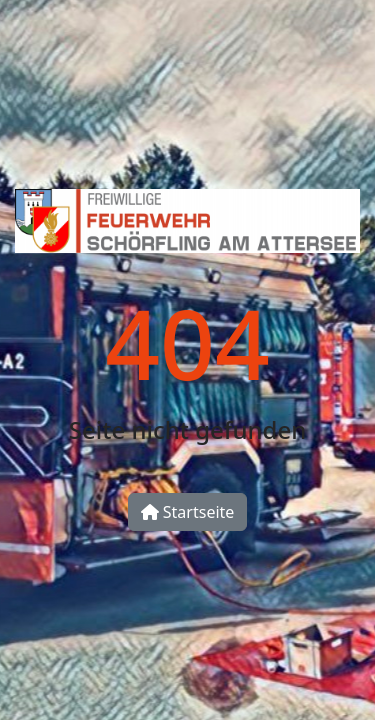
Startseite (188, 512)
